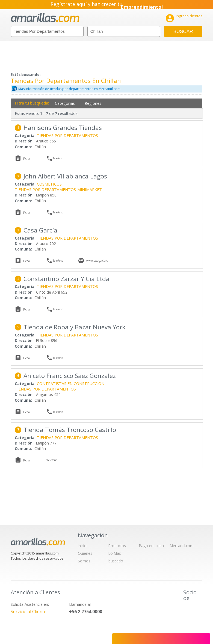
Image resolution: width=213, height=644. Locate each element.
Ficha (26, 159)
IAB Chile (191, 610)
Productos (117, 546)
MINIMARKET (90, 190)
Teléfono (58, 158)
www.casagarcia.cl (97, 261)
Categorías (65, 103)
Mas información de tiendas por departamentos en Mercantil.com (69, 89)
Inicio (82, 546)
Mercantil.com (182, 546)
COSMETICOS (49, 184)
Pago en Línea (151, 546)
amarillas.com (45, 18)
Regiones (93, 103)
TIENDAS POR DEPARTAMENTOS (67, 135)
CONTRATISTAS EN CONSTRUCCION (71, 384)
